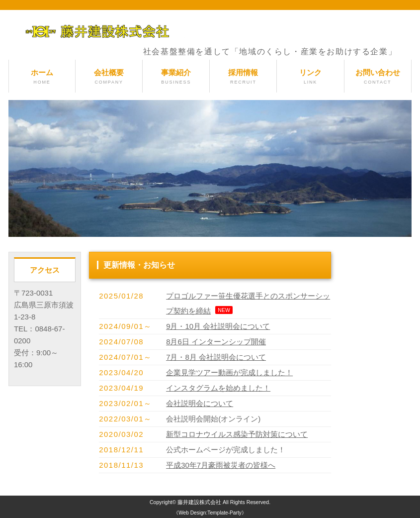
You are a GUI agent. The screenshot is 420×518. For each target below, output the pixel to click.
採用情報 (243, 77)
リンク (310, 77)
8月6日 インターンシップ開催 (216, 342)
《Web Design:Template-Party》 (210, 513)
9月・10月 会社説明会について (218, 326)
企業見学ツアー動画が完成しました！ (229, 372)
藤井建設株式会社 (199, 502)
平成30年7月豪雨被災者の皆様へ (221, 465)
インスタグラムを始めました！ (218, 388)
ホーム (42, 77)
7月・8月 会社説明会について (216, 357)
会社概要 (109, 77)
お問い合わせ (378, 77)
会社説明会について (200, 403)
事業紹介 (176, 77)
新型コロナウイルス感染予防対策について (237, 434)
